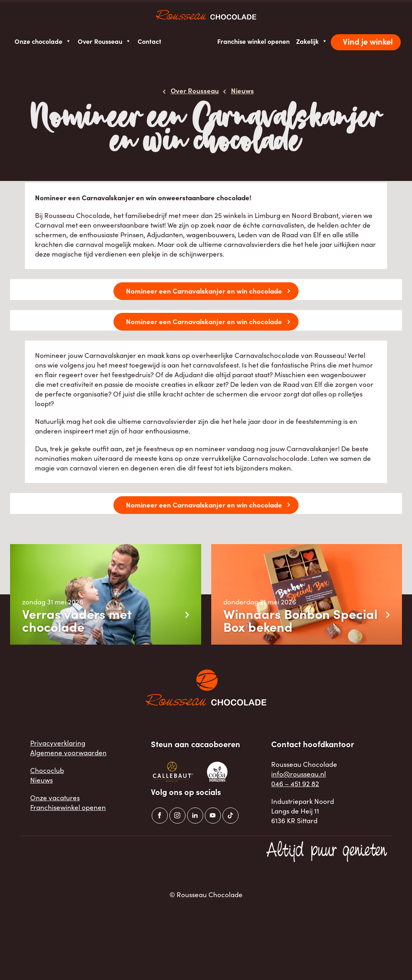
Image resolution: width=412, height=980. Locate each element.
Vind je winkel (368, 41)
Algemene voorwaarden (68, 753)
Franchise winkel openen (253, 41)
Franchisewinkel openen (68, 807)
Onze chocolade (43, 41)
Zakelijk (312, 41)
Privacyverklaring (58, 743)
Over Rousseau (104, 41)
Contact (149, 41)
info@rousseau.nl (299, 774)
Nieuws (41, 780)
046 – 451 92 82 (295, 784)
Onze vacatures (55, 798)
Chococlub (47, 770)
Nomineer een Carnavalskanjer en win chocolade (204, 291)
